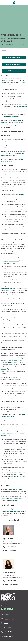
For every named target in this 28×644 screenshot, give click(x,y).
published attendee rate (8, 288)
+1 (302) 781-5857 (11, 581)
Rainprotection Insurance (16, 477)
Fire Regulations (17, 489)
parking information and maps (14, 511)
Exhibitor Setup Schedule (13, 64)
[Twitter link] (5, 609)
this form (4, 369)
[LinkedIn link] (8, 609)
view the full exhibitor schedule (13, 161)
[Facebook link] (2, 609)
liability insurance (19, 425)
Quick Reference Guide (13, 71)
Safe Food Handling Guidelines (12, 498)
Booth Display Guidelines (13, 57)
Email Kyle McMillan (11, 550)
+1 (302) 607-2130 (11, 547)
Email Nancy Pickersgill (12, 584)
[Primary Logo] (14, 2)
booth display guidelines (11, 117)
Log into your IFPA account (11, 261)
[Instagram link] (12, 609)
